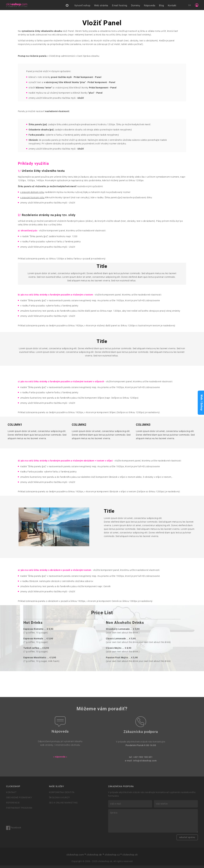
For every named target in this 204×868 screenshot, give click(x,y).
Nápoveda (150, 7)
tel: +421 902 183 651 (141, 760)
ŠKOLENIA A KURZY (59, 800)
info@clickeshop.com (145, 763)
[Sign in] (197, 6)
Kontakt (172, 7)
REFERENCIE (13, 805)
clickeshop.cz (112, 857)
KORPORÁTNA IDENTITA (62, 795)
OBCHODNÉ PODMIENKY (19, 800)
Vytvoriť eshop (82, 7)
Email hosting (120, 7)
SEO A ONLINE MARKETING (63, 805)
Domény (136, 7)
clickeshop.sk (130, 857)
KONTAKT (11, 795)
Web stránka (101, 7)
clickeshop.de (94, 857)
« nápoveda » (60, 759)
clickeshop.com (75, 857)
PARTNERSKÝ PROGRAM (19, 811)
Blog (161, 7)
